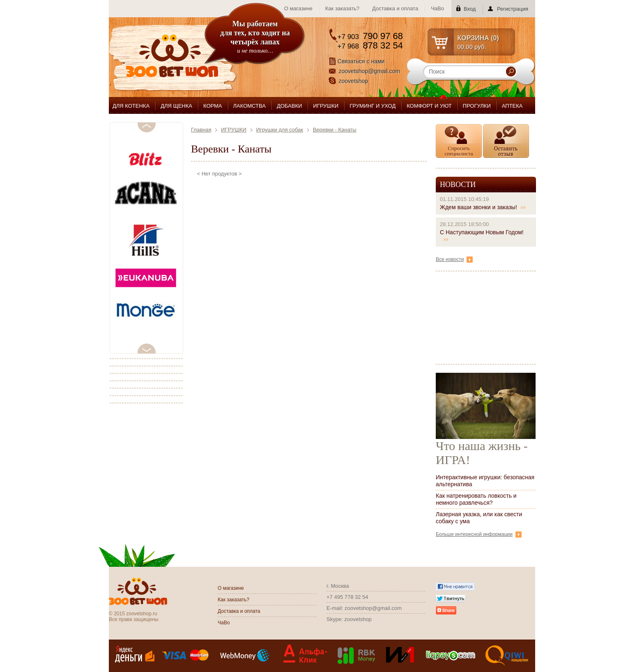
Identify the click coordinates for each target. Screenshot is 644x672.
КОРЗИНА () (478, 38)
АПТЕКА (512, 106)
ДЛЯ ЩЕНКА (176, 106)
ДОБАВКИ (289, 106)
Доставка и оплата (395, 8)
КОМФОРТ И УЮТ (429, 106)
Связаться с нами (361, 61)
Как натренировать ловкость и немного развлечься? (476, 499)
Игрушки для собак (280, 130)
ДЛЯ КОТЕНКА (131, 106)
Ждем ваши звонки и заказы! (483, 207)
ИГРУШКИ (326, 106)
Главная (201, 130)
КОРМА (213, 106)
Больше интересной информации (479, 534)
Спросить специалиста (459, 151)
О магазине (298, 8)
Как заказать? (342, 8)
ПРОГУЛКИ (477, 106)
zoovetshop (354, 81)
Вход (470, 9)
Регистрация (513, 9)
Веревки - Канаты (335, 130)
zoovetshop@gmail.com (370, 71)
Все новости (454, 259)
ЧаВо (437, 8)
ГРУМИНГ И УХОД (373, 106)
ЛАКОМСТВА (250, 106)
